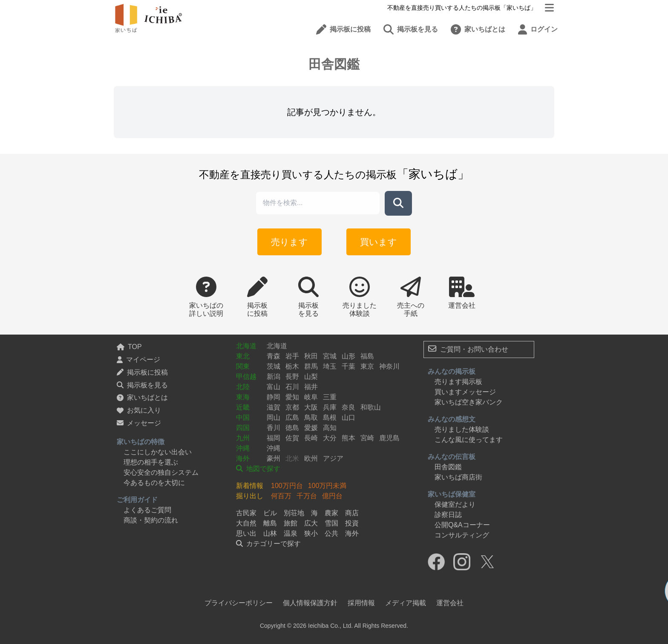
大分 (330, 438)
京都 (292, 407)
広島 (292, 417)
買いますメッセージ (465, 392)
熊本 (348, 438)
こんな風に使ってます (469, 440)
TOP (129, 347)
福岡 (274, 438)
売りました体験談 (462, 429)
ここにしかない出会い (158, 452)
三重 (330, 397)
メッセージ (139, 423)
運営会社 (450, 603)
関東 (243, 366)
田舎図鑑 (448, 467)
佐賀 (292, 438)
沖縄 (243, 448)
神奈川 (389, 366)
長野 (292, 377)
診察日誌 (448, 515)
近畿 (243, 407)
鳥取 (311, 417)
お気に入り (139, 410)
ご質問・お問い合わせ (468, 349)
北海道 (246, 346)
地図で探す (258, 469)
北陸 (243, 387)
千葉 (348, 366)
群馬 (311, 366)
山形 (348, 356)
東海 (243, 397)
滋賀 (274, 407)
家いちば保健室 (452, 494)
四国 (243, 428)
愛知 (292, 397)
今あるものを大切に (154, 483)
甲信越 (246, 377)
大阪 (311, 407)
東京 (367, 366)
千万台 (307, 496)
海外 (243, 458)
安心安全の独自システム (161, 472)
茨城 (274, 366)
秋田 (311, 356)
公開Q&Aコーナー (462, 525)
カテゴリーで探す (268, 544)
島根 (330, 417)
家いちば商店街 (458, 477)
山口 (348, 417)
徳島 (292, 428)
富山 (274, 387)
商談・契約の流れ (151, 520)
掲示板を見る (142, 385)
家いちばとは (142, 397)
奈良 (348, 407)
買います (376, 241)
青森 (274, 356)
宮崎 (367, 438)
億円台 (332, 496)
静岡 (274, 397)
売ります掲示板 (458, 382)
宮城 (330, 356)
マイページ (138, 360)
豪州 (274, 458)
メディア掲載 (406, 603)
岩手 (292, 356)
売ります (292, 241)
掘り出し (250, 496)
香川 (274, 428)
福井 (311, 387)
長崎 (311, 438)
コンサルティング (462, 535)
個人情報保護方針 (310, 603)
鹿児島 (389, 438)
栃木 (292, 366)
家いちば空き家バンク (469, 402)
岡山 (274, 417)
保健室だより (455, 504)
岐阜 (311, 397)
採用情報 (361, 603)
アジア (333, 458)
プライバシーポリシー (239, 603)
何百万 (281, 496)
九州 (243, 438)
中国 (243, 417)
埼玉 (330, 366)
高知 (330, 428)
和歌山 (371, 407)
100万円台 (287, 486)
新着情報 (250, 486)
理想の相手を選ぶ (151, 462)
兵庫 (330, 407)
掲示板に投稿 (142, 372)
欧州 (311, 458)
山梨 (311, 377)
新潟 (274, 377)
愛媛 (311, 428)
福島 (367, 356)
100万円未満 (327, 486)
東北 (243, 356)
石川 (292, 387)
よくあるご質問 (147, 510)
